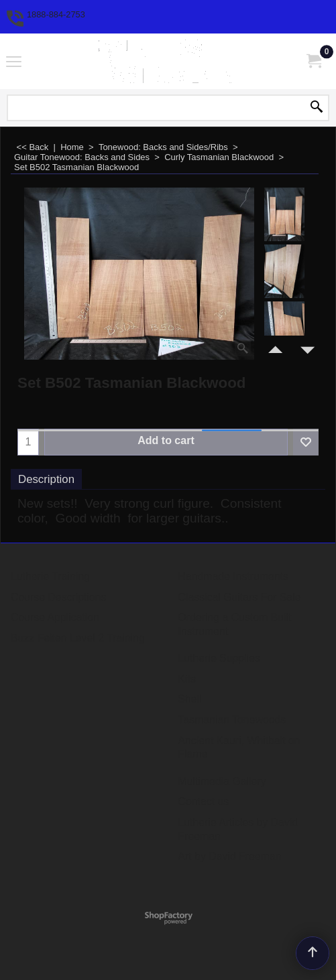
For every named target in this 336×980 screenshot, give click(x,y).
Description (46, 479)
